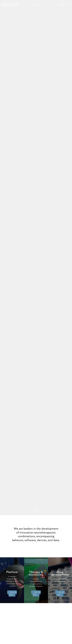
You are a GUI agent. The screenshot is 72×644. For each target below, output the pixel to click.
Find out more (13, 593)
